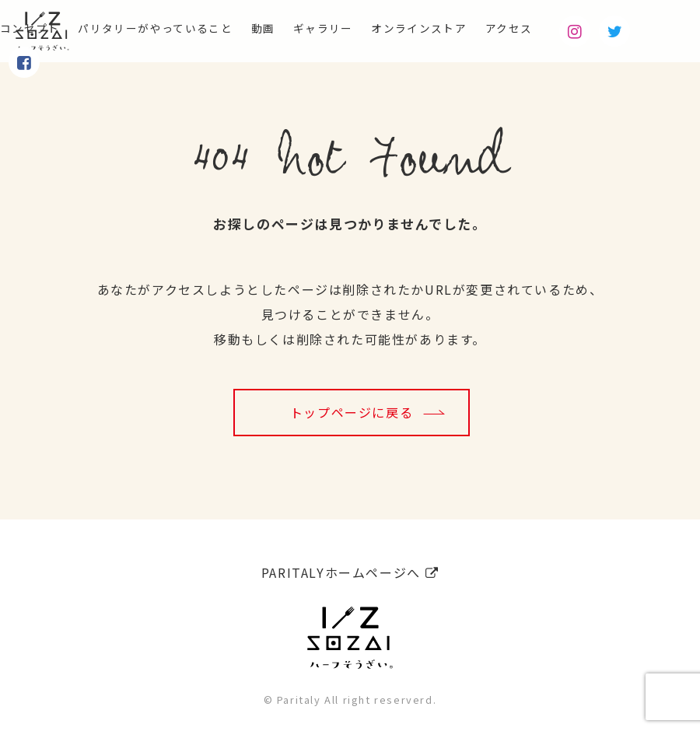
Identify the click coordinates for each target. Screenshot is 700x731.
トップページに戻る (352, 412)
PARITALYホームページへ (350, 567)
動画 (297, 28)
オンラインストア (471, 28)
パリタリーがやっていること (176, 28)
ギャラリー (363, 28)
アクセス (571, 28)
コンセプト (34, 28)
